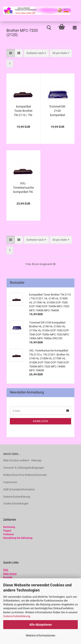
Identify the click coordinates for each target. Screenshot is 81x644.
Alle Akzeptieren (41, 625)
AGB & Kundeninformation (19, 489)
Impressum (10, 482)
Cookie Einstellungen (16, 503)
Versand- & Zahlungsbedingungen (24, 468)
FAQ (6, 570)
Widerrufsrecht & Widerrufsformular (25, 475)
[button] (11, 53)
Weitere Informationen (40, 635)
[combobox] (36, 53)
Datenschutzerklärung (17, 616)
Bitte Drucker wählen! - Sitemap (22, 460)
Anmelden (40, 421)
